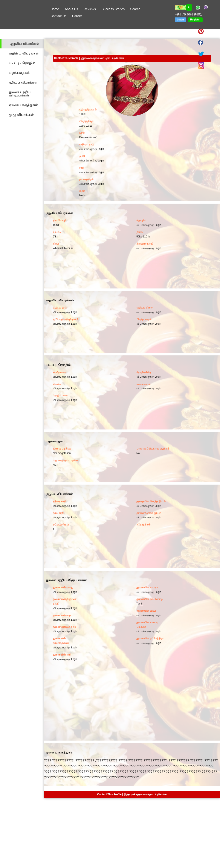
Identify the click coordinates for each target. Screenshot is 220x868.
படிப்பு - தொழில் (22, 63)
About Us (71, 9)
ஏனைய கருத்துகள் (23, 105)
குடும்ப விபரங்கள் (23, 82)
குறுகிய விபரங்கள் (25, 44)
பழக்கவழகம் (19, 73)
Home (55, 9)
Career (77, 16)
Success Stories (113, 9)
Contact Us (58, 16)
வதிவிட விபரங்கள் (24, 53)
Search (135, 9)
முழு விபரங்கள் (21, 115)
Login (180, 20)
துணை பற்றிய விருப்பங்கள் (20, 94)
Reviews (90, 9)
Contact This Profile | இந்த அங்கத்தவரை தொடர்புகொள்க (89, 58)
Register (195, 20)
